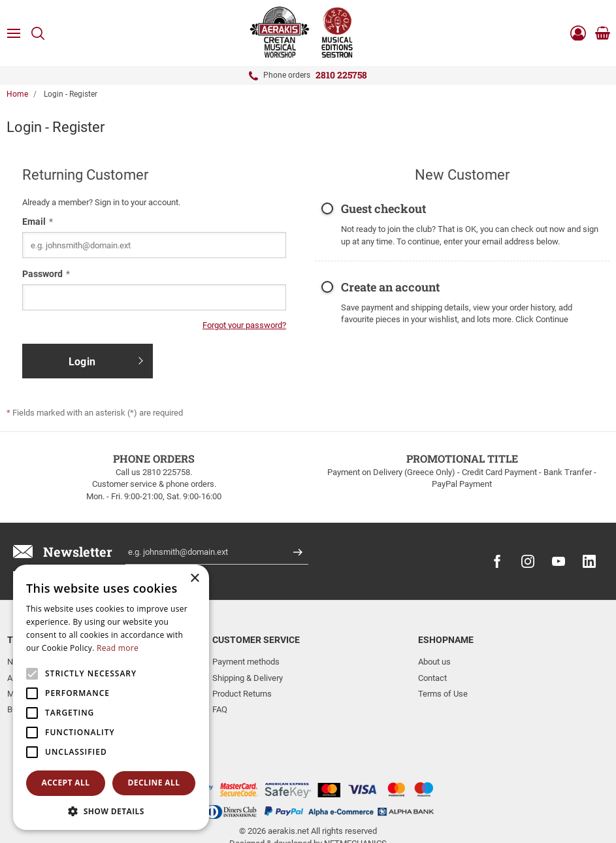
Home (17, 94)
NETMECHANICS (355, 792)
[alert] (111, 697)
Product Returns (242, 694)
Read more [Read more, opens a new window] (118, 648)
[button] (111, 811)
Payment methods (246, 662)
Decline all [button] (154, 783)
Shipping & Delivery (248, 678)
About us (434, 662)
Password (42, 274)
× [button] (194, 579)
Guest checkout (383, 209)
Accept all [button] (66, 783)
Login (82, 362)
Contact (432, 678)
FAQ (220, 709)
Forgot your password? (244, 325)
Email (34, 222)
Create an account (390, 288)
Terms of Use (443, 694)
